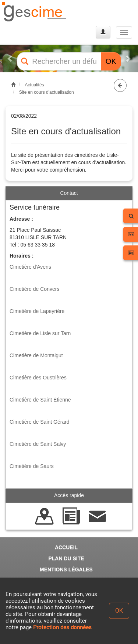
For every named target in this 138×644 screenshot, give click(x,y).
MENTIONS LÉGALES (66, 569)
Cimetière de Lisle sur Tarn (40, 333)
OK (111, 61)
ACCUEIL (66, 547)
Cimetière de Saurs (32, 466)
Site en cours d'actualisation (47, 92)
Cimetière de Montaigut (36, 355)
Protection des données (62, 627)
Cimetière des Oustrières (38, 378)
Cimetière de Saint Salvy (38, 444)
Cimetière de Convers (34, 289)
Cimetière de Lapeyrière (37, 311)
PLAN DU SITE (66, 558)
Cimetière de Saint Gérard (40, 422)
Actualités (35, 85)
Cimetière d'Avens (30, 267)
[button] (10, 58)
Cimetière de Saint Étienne (40, 400)
